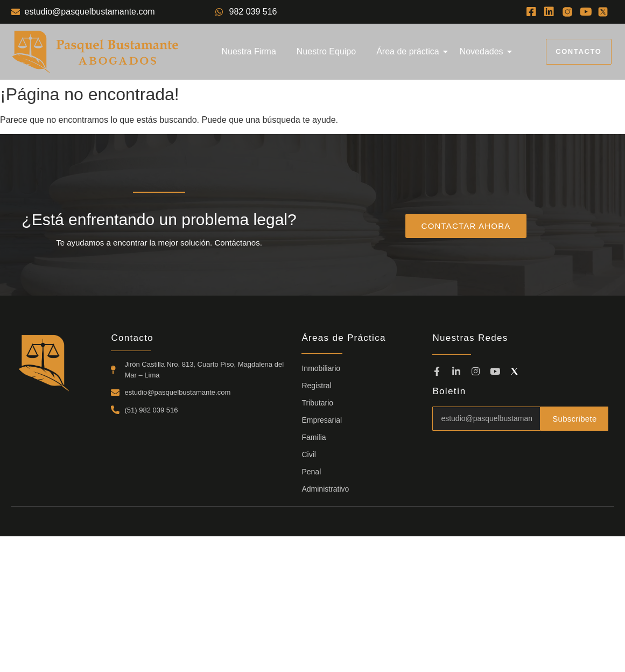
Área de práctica (410, 51)
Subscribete (574, 418)
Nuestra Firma (248, 51)
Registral (316, 386)
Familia (314, 437)
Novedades (484, 51)
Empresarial (322, 420)
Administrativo (325, 489)
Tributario (317, 403)
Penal (311, 472)
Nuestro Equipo (326, 51)
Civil (308, 454)
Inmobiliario (321, 368)
